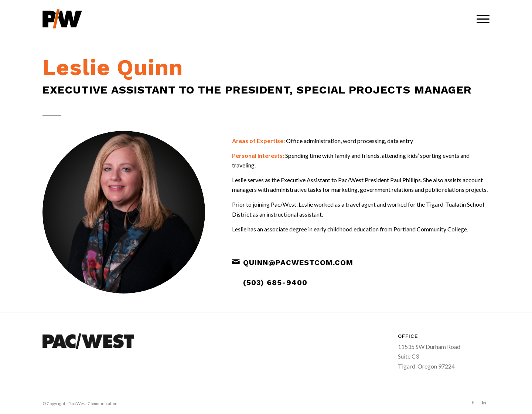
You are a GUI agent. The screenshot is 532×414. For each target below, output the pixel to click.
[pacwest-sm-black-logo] (62, 19)
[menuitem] (481, 19)
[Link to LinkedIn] (484, 403)
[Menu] (481, 19)
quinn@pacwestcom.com (298, 262)
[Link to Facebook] (473, 403)
